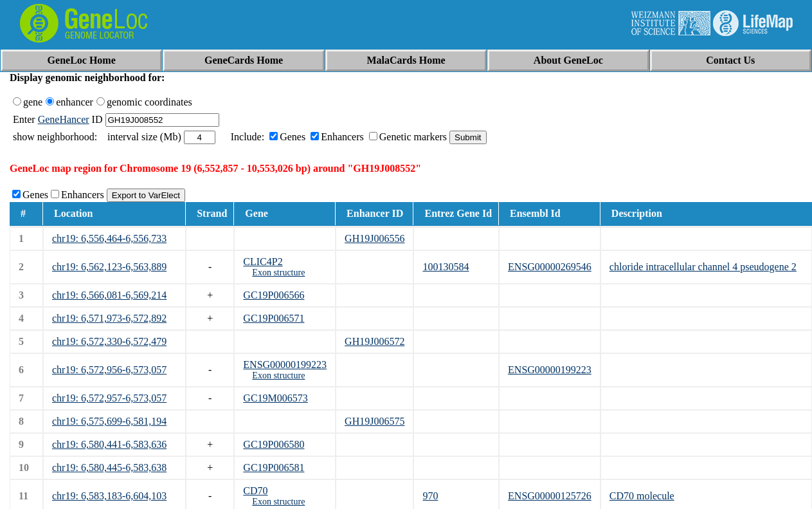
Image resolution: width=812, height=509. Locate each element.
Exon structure (278, 273)
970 (430, 496)
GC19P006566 (274, 295)
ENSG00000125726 (550, 496)
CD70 (255, 491)
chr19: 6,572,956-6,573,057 (109, 370)
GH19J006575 (374, 421)
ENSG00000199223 (285, 365)
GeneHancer (64, 119)
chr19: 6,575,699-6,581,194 (109, 421)
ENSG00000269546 (550, 267)
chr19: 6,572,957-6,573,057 (109, 398)
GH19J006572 (374, 341)
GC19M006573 (275, 398)
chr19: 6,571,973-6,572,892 (109, 318)
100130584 (446, 267)
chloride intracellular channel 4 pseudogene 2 (703, 267)
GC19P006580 (274, 444)
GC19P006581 (274, 467)
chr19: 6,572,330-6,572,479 (109, 341)
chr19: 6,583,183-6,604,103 (109, 496)
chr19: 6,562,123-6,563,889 (109, 267)
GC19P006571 (274, 318)
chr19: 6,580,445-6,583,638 (109, 467)
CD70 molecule (642, 496)
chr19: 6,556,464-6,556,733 (109, 238)
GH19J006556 (374, 238)
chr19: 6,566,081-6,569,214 (109, 295)
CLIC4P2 (263, 262)
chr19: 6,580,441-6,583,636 (109, 444)
